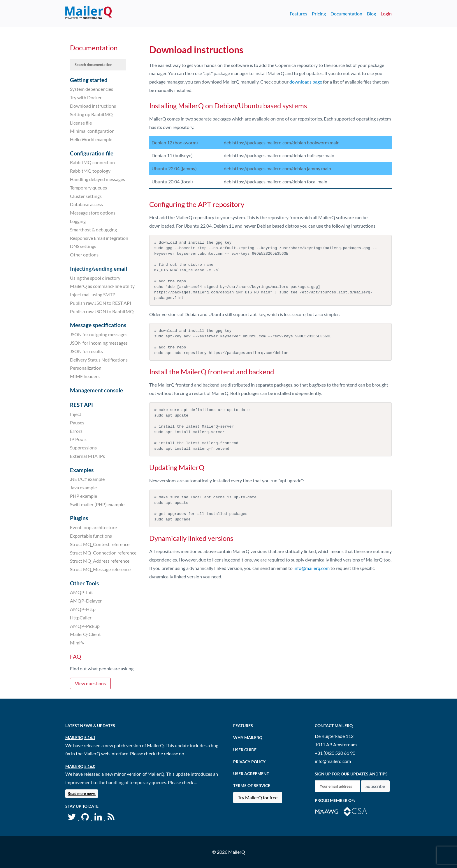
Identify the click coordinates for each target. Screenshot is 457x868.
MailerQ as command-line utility (102, 286)
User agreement (251, 774)
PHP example (84, 496)
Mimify (77, 643)
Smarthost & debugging (93, 230)
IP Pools (78, 439)
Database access (86, 204)
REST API (81, 405)
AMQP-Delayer (86, 601)
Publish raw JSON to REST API (101, 303)
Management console (96, 390)
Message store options (93, 213)
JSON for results (86, 351)
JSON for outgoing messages (99, 334)
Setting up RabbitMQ (91, 114)
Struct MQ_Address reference (100, 561)
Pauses (77, 423)
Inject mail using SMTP (93, 294)
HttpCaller (81, 618)
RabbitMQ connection (92, 162)
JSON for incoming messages (99, 343)
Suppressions (83, 448)
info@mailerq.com (312, 568)
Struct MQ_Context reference (100, 544)
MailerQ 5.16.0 (80, 766)
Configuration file (92, 153)
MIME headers (85, 376)
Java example (83, 487)
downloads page (306, 82)
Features (298, 14)
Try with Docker (86, 97)
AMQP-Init (81, 592)
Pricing (319, 14)
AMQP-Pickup (85, 626)
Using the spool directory (95, 278)
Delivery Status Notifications (99, 359)
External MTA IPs (87, 456)
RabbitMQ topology (90, 171)
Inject (76, 414)
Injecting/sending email (99, 269)
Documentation (346, 14)
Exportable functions (91, 536)
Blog (371, 14)
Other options (84, 255)
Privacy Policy (249, 762)
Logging (78, 221)
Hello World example (91, 139)
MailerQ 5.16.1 (80, 737)
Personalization (86, 368)
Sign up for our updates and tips (351, 774)
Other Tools (84, 583)
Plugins (79, 518)
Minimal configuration (92, 131)
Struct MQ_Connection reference (103, 552)
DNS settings (83, 246)
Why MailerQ (248, 737)
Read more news (82, 793)
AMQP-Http (83, 609)
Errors (76, 431)
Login (386, 14)
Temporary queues (88, 188)
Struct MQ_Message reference (100, 569)
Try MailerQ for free (258, 797)
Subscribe (375, 786)
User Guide (245, 750)
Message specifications (98, 325)
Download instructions (93, 106)
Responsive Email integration (99, 238)
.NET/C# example (87, 479)
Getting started (89, 80)
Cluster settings (86, 196)
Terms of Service (252, 785)
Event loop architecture (93, 527)
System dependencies (92, 89)
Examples (82, 470)
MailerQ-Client (85, 634)
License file (81, 122)
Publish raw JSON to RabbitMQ (102, 311)
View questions (90, 683)
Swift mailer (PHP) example (97, 504)
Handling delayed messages (97, 179)
